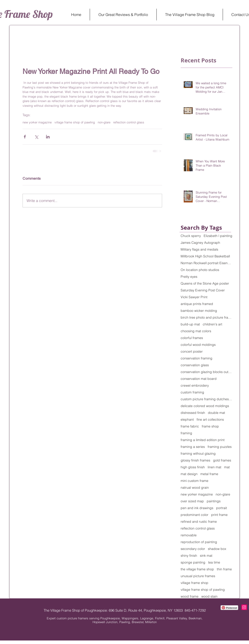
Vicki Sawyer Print (194, 297)
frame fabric (190, 426)
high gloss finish (193, 467)
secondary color (193, 549)
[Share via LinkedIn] (48, 137)
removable (189, 535)
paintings (214, 501)
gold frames (222, 460)
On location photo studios (200, 270)
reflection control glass (129, 122)
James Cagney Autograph (200, 243)
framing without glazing (198, 454)
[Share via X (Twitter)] (36, 137)
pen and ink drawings (197, 508)
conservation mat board (199, 379)
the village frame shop (197, 569)
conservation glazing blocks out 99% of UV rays (206, 372)
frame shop (210, 426)
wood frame (190, 596)
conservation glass (195, 365)
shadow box (217, 549)
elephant (187, 420)
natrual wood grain (195, 488)
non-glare (104, 122)
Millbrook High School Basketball (205, 256)
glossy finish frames (195, 460)
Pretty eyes (189, 277)
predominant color (195, 515)
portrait (222, 508)
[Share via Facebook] (25, 137)
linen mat (214, 467)
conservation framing (196, 358)
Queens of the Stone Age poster (205, 284)
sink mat (206, 556)
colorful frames (192, 338)
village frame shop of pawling (75, 122)
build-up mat (190, 324)
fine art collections (210, 420)
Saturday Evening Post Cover (203, 290)
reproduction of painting (199, 542)
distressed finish (193, 413)
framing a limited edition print (203, 440)
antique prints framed (197, 304)
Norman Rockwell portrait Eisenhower (206, 263)
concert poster (192, 352)
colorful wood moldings (198, 345)
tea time (214, 562)
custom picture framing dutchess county (206, 399)
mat (227, 467)
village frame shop (195, 583)
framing (186, 433)
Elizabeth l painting (218, 236)
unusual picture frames (198, 576)
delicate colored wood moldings (205, 406)
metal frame (209, 474)
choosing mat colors (196, 331)
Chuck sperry (191, 236)
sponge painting (193, 562)
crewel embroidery (195, 386)
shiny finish (189, 556)
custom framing (192, 392)
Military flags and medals (199, 250)
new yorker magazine (37, 122)
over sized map (192, 501)
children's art (212, 324)
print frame (219, 515)
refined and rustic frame (199, 522)
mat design (189, 474)
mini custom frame (195, 481)
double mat (216, 413)
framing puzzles (220, 447)
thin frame (224, 569)
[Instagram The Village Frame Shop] (244, 607)
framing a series (193, 447)
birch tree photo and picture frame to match (206, 318)
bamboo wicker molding (199, 311)
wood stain (209, 596)
